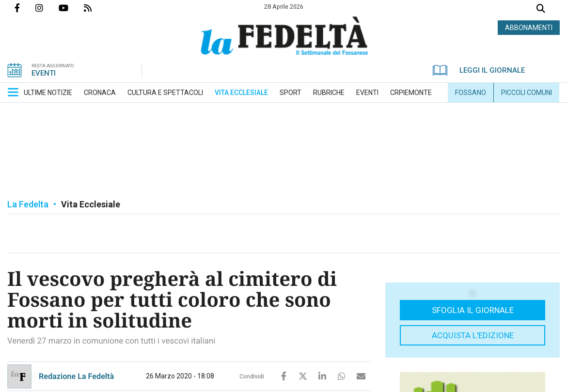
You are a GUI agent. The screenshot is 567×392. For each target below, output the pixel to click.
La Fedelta (28, 204)
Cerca (541, 9)
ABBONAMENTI (529, 28)
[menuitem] (48, 93)
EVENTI (44, 73)
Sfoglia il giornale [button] (473, 310)
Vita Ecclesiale (91, 204)
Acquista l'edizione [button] (473, 335)
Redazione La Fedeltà (76, 376)
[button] (13, 92)
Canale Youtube (71, 8)
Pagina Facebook (25, 8)
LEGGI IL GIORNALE (479, 70)
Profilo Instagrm (47, 8)
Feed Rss (95, 8)
